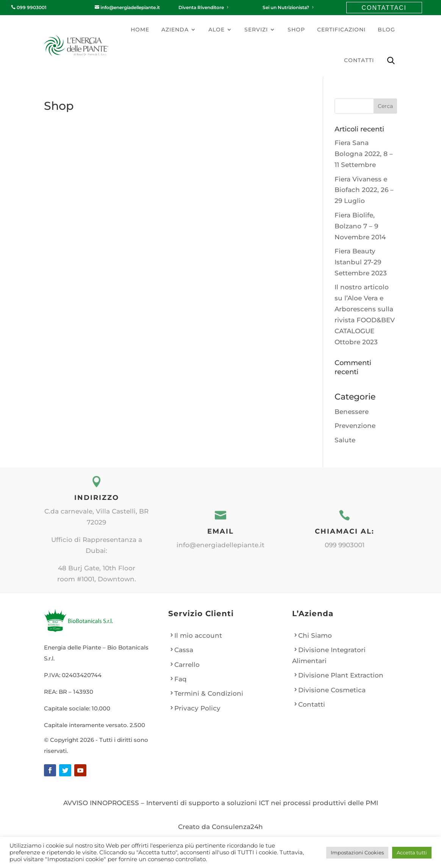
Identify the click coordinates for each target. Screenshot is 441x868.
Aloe (217, 30)
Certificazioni (341, 30)
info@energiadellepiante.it (127, 7)
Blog (386, 30)
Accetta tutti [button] (412, 852)
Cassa (184, 650)
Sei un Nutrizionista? (289, 7)
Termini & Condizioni (209, 693)
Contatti (359, 60)
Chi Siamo (315, 635)
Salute (345, 440)
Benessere (352, 412)
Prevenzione (355, 426)
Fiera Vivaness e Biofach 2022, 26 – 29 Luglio (364, 190)
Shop (296, 30)
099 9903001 (29, 7)
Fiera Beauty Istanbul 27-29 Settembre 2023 (361, 262)
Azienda (175, 30)
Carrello (187, 665)
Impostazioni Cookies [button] (357, 852)
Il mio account (198, 635)
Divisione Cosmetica (332, 690)
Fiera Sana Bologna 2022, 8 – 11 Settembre (364, 154)
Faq (181, 679)
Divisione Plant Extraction (341, 675)
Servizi (256, 30)
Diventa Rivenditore (204, 7)
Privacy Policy (197, 708)
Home (140, 30)
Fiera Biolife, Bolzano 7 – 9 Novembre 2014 (360, 226)
